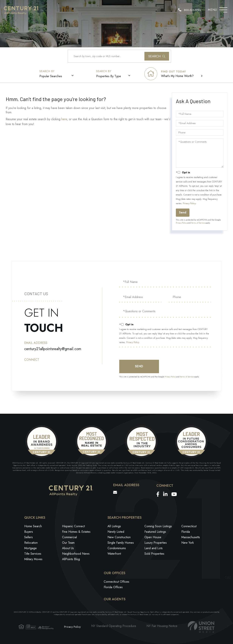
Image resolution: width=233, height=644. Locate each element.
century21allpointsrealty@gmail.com (53, 349)
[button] (157, 56)
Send (183, 212)
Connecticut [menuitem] (189, 526)
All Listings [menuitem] (114, 526)
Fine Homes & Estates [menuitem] (76, 532)
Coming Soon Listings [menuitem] (158, 526)
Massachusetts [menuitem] (191, 537)
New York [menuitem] (188, 543)
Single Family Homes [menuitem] (121, 543)
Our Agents (115, 599)
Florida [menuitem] (186, 532)
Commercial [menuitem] (69, 537)
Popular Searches (51, 76)
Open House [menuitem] (153, 537)
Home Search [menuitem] (33, 526)
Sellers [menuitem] (28, 537)
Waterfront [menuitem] (114, 554)
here (64, 119)
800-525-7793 (190, 10)
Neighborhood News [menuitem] (76, 554)
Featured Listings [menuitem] (155, 532)
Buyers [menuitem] (29, 532)
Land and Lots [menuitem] (154, 548)
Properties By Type (109, 76)
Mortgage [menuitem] (30, 548)
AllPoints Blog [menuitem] (71, 559)
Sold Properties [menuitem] (154, 554)
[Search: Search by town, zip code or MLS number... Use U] (119, 56)
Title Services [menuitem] (33, 554)
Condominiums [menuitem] (117, 548)
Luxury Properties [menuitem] (156, 543)
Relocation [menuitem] (31, 543)
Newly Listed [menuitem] (116, 532)
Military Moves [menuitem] (33, 559)
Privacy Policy (189, 203)
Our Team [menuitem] (68, 543)
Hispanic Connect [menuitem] (73, 526)
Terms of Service (198, 223)
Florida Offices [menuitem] (113, 587)
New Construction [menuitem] (119, 537)
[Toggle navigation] (223, 9)
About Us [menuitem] (68, 548)
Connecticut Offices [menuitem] (116, 582)
